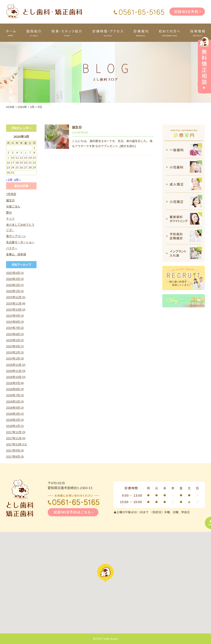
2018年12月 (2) (16, 365)
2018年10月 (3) (16, 377)
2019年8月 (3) (15, 322)
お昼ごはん (13, 206)
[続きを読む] (128, 146)
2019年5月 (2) (15, 340)
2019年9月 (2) (15, 316)
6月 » (17, 180)
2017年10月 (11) (17, 444)
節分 (9, 212)
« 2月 (9, 180)
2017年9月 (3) (15, 450)
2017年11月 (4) (16, 438)
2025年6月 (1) (15, 273)
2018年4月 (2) (15, 408)
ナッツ (10, 219)
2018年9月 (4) (15, 383)
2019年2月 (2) (15, 352)
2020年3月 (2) (15, 279)
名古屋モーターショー (20, 242)
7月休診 (11, 194)
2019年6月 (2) (15, 334)
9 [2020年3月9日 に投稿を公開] (8, 158)
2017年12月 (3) (16, 432)
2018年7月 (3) (15, 395)
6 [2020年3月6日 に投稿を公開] (26, 153)
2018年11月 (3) (16, 371)
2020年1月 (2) (15, 291)
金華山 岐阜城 (16, 254)
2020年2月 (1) (15, 285)
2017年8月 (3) (15, 457)
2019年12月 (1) (16, 297)
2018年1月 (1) (15, 426)
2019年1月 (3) (15, 358)
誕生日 (77, 127)
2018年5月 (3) (15, 401)
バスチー (12, 248)
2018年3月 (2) (15, 414)
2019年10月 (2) (16, 310)
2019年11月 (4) (16, 303)
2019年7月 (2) (15, 328)
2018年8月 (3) (15, 389)
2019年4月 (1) (15, 346)
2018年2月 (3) (15, 420)
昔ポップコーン (16, 236)
